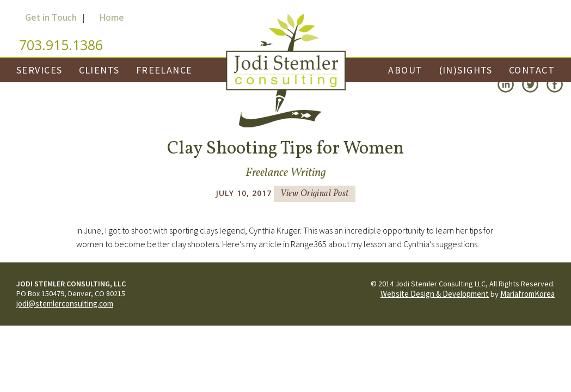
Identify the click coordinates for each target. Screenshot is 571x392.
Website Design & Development (435, 294)
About (405, 70)
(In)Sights (466, 70)
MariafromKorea (527, 294)
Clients (99, 70)
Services (39, 70)
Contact (532, 70)
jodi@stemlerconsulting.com (65, 304)
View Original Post (315, 194)
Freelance (164, 70)
